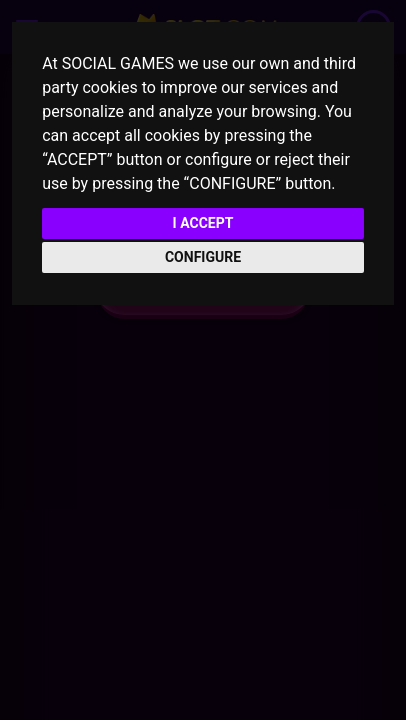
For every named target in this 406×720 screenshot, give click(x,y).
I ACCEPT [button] (203, 223)
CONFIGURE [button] (203, 257)
